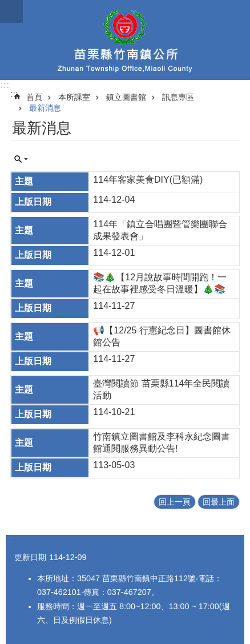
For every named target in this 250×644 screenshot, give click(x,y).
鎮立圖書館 (126, 97)
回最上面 (219, 502)
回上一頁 (175, 502)
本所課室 (74, 97)
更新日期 (30, 557)
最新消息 (45, 108)
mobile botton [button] (11, 11)
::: (5, 85)
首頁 (34, 97)
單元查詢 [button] (21, 159)
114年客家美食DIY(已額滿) (148, 180)
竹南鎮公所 (125, 40)
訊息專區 (178, 97)
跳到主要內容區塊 (6, 6)
